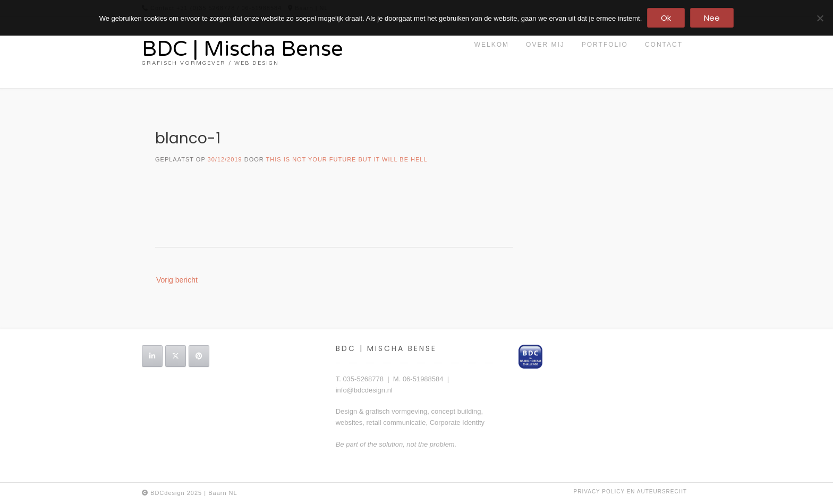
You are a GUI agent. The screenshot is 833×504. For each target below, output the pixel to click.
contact (664, 45)
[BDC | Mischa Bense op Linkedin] (152, 356)
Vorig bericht (177, 280)
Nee (712, 18)
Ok (666, 18)
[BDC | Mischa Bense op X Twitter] (176, 356)
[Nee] (820, 18)
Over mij (545, 45)
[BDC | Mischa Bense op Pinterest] (199, 356)
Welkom (492, 45)
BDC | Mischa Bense (243, 49)
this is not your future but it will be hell (347, 159)
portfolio (605, 45)
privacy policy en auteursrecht (630, 492)
